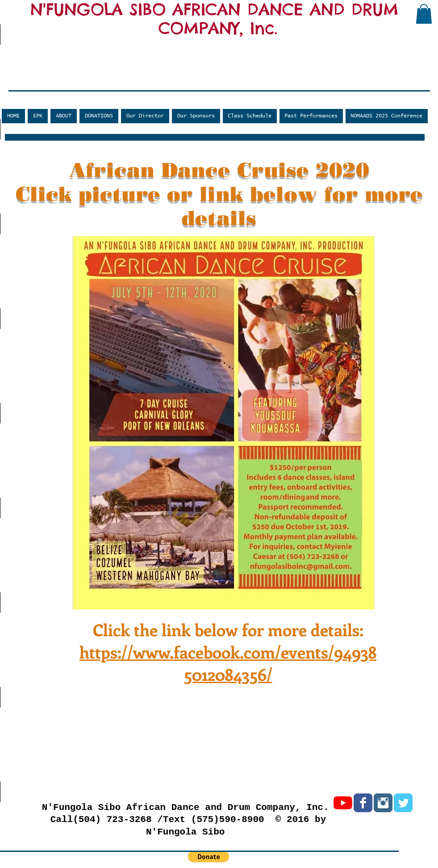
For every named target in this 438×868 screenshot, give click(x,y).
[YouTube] (343, 803)
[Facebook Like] (61, 83)
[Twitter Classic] (403, 803)
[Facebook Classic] (363, 803)
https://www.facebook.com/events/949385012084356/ (228, 663)
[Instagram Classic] (383, 803)
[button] (424, 14)
